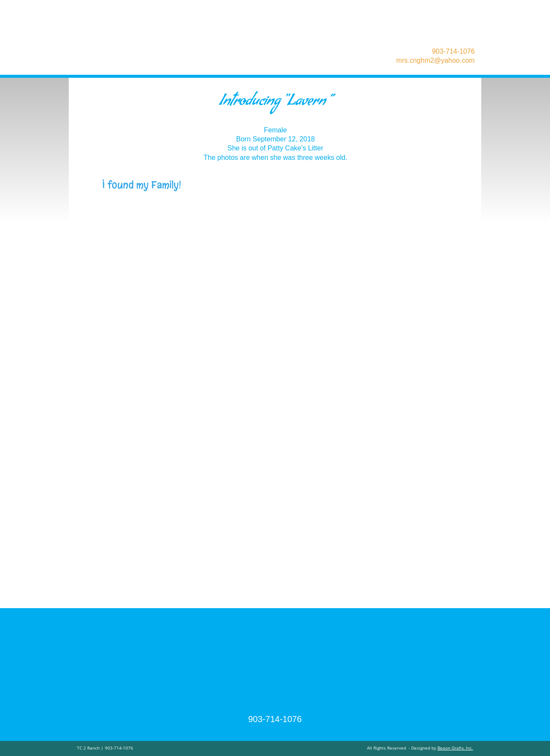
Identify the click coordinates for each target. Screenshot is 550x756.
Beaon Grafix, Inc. (455, 748)
